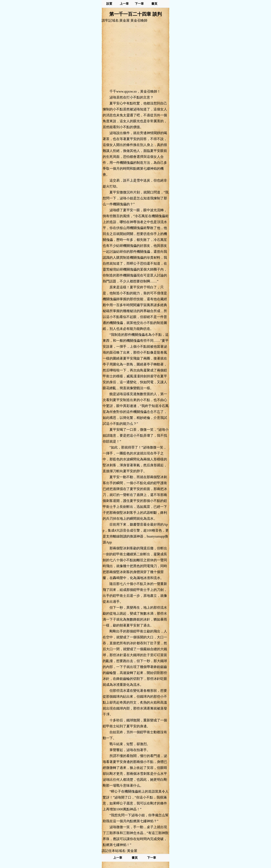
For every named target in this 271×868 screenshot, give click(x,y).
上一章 (124, 4)
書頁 (154, 4)
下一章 (139, 4)
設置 (109, 4)
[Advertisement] (135, 56)
